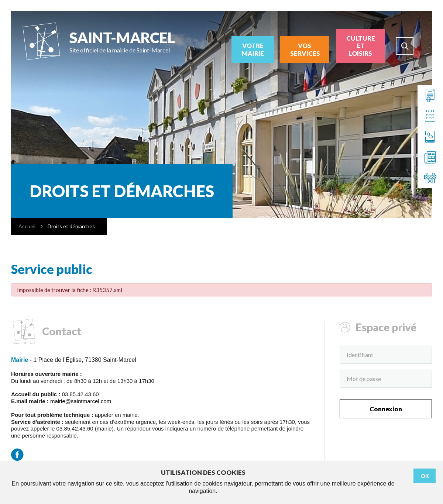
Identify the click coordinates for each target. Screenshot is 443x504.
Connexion (386, 409)
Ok (425, 476)
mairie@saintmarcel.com (81, 401)
